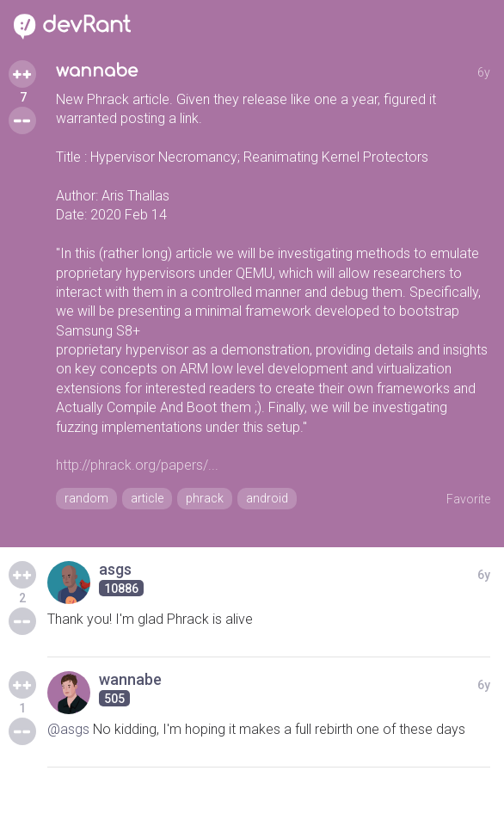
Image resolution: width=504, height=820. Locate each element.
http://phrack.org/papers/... (137, 465)
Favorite (468, 499)
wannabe (97, 71)
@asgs (68, 729)
